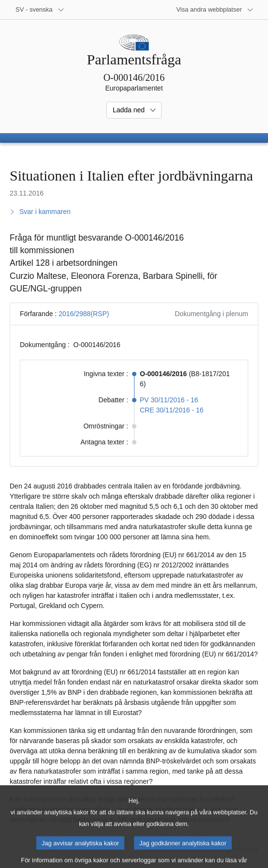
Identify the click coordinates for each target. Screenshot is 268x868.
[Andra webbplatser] (215, 10)
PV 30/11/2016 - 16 (169, 400)
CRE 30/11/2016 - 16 (172, 410)
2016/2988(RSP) (84, 314)
